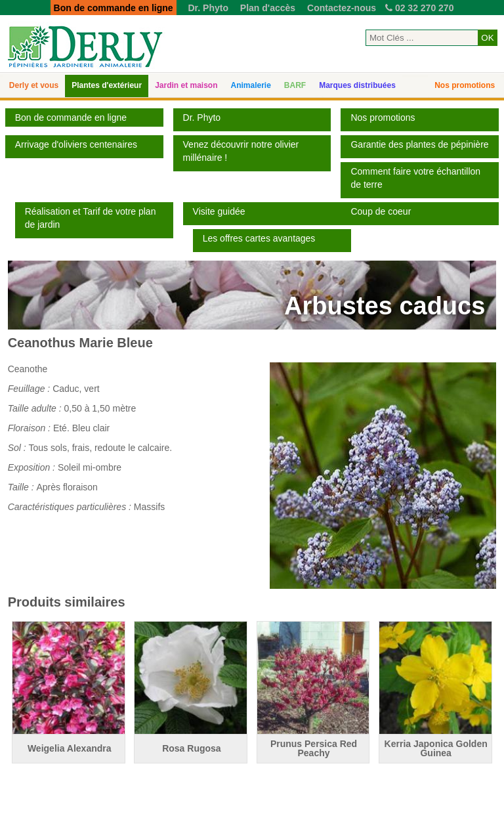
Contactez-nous (342, 8)
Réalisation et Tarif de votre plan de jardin (91, 218)
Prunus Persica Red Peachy (314, 748)
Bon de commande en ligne (71, 118)
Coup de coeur (381, 211)
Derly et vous (34, 85)
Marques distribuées (357, 85)
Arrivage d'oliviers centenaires (76, 144)
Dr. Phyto (208, 8)
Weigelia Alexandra (70, 748)
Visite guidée (219, 211)
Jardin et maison (186, 85)
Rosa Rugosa (191, 748)
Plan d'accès (268, 8)
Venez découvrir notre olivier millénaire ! (241, 151)
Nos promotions (465, 85)
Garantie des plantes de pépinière (419, 144)
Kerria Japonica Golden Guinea (436, 748)
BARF (295, 85)
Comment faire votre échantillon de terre (415, 178)
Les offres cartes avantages (259, 238)
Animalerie (251, 85)
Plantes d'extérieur (107, 85)
